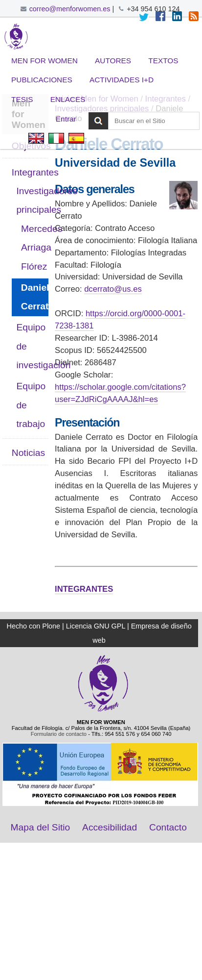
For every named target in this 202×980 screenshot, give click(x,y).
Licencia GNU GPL (96, 626)
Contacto (168, 827)
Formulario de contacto (59, 734)
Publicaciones (42, 80)
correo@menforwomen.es (70, 9)
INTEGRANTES (84, 589)
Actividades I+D (122, 80)
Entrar (66, 119)
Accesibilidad (110, 827)
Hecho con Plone (33, 626)
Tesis (22, 99)
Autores (113, 61)
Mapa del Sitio (41, 827)
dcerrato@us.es (113, 289)
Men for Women (45, 61)
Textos (163, 61)
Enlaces (68, 99)
